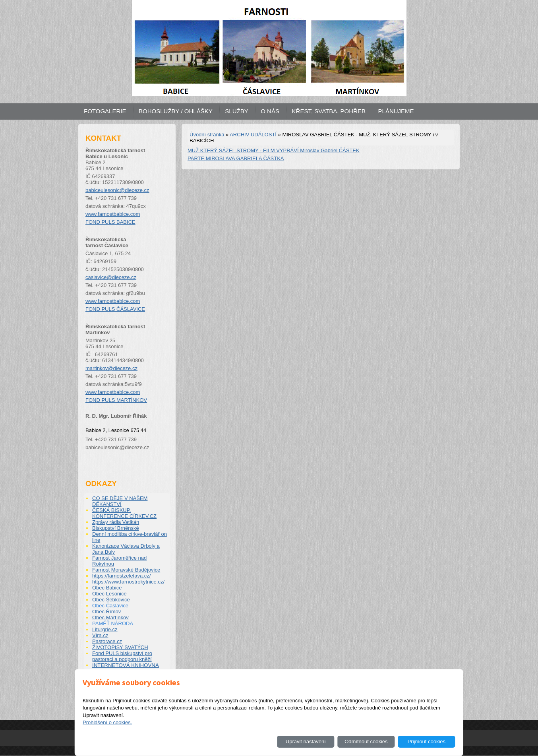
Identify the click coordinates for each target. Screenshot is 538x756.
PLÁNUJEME (396, 111)
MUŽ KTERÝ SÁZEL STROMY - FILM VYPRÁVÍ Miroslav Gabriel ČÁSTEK (274, 150)
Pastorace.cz (107, 641)
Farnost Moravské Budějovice (126, 570)
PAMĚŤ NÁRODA (113, 623)
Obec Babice (107, 588)
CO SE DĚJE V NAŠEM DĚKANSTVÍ (120, 501)
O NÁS (270, 111)
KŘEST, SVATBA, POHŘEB (329, 111)
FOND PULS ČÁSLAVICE (115, 309)
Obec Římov (106, 612)
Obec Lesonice (109, 594)
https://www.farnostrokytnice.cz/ (128, 582)
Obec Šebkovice (111, 600)
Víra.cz (100, 635)
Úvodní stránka (207, 135)
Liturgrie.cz (105, 629)
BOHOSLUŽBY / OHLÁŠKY (176, 111)
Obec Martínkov (110, 617)
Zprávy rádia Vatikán (116, 522)
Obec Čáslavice (110, 606)
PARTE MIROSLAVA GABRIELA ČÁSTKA (236, 158)
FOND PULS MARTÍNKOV (116, 400)
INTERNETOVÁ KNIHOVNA (126, 665)
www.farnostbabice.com (113, 214)
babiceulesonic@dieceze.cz (117, 190)
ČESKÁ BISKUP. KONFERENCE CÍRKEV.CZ (124, 513)
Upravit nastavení (306, 741)
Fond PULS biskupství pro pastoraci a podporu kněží (122, 656)
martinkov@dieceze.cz (111, 368)
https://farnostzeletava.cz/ (121, 576)
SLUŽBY (236, 111)
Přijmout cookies (427, 741)
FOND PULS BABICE (110, 222)
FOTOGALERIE (105, 111)
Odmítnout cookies (366, 741)
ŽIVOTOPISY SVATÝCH (120, 647)
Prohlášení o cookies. (107, 722)
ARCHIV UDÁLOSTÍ (253, 135)
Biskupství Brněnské (116, 528)
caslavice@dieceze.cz (111, 277)
